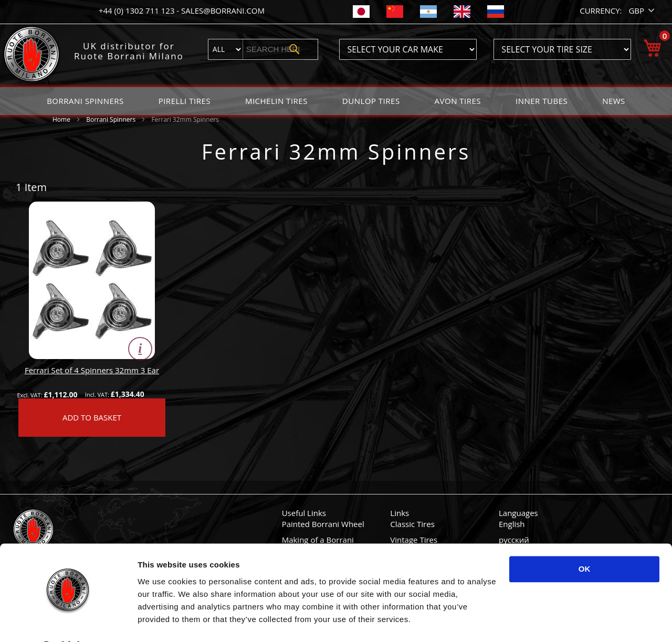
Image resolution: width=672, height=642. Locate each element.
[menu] (336, 101)
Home (62, 119)
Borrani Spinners (112, 119)
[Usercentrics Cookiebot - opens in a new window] (68, 622)
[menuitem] (85, 101)
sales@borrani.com (223, 10)
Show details (162, 621)
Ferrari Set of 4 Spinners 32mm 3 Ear (92, 370)
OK (585, 542)
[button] (642, 11)
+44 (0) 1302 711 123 (138, 10)
